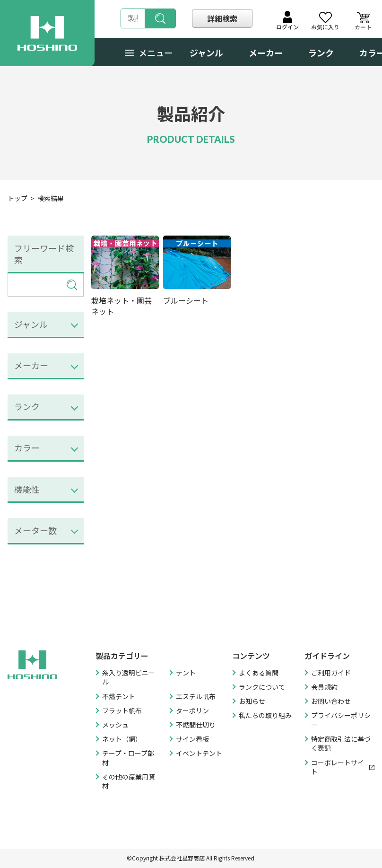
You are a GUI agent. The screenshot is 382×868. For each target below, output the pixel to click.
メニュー (149, 53)
